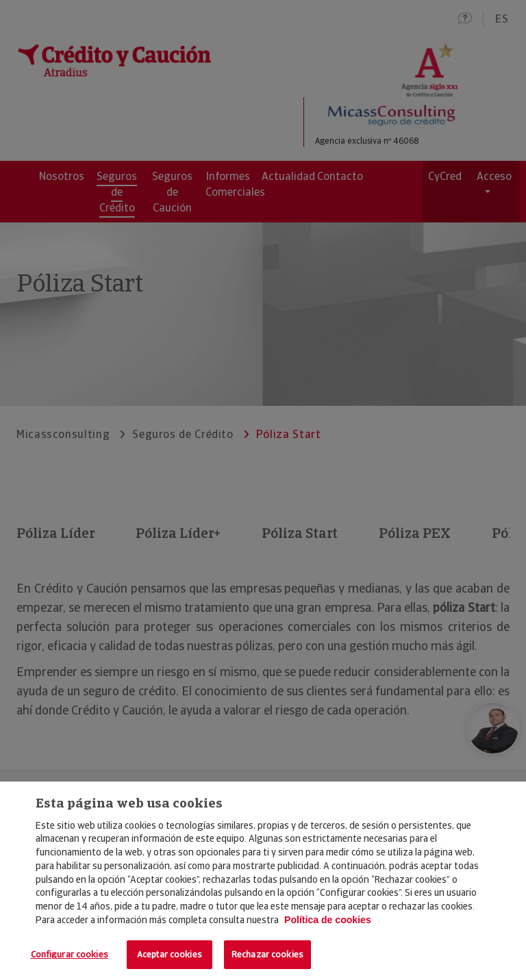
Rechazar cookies (267, 954)
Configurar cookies (70, 954)
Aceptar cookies (170, 954)
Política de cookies (328, 920)
